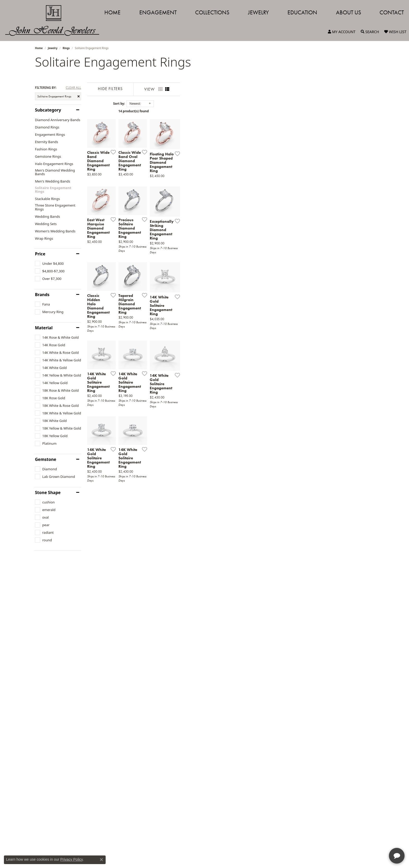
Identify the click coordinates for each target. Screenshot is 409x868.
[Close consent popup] (101, 860)
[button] (342, 32)
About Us (348, 12)
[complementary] (371, 839)
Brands (42, 295)
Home (112, 12)
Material (44, 328)
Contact (392, 12)
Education (302, 12)
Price (40, 254)
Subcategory (48, 110)
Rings (66, 48)
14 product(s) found (231, 111)
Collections (212, 12)
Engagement (158, 12)
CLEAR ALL (73, 88)
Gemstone (46, 459)
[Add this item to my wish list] (177, 217)
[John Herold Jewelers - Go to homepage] (55, 20)
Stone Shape (48, 492)
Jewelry (258, 12)
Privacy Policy (71, 859)
